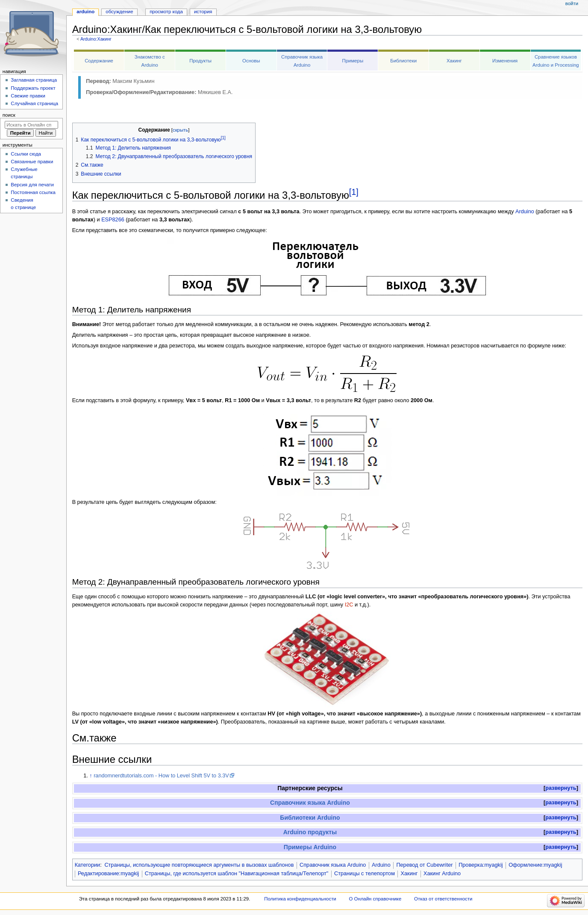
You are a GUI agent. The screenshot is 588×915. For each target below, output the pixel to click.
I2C (349, 605)
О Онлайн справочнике (375, 899)
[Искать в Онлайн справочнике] (31, 125)
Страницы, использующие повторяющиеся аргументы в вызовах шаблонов (199, 865)
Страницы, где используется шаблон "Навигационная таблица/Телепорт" (237, 874)
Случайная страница (34, 103)
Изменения (505, 61)
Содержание (99, 61)
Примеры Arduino (310, 847)
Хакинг (454, 61)
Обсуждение (119, 12)
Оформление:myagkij (535, 865)
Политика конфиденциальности (300, 899)
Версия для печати (32, 185)
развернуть (561, 788)
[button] (561, 788)
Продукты (200, 61)
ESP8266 (113, 220)
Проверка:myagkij (481, 865)
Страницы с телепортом (365, 874)
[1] (354, 192)
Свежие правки (28, 96)
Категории (88, 865)
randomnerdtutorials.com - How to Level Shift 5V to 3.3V (161, 776)
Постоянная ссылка (33, 192)
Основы (251, 61)
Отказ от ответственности (443, 899)
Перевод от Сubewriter (424, 865)
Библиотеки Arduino (310, 818)
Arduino (525, 212)
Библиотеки (403, 61)
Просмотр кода (166, 12)
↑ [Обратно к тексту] (91, 776)
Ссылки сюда (26, 154)
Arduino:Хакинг (96, 39)
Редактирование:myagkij (108, 874)
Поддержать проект (33, 88)
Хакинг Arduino (442, 874)
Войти (572, 3)
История (203, 12)
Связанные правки (32, 162)
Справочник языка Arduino (310, 803)
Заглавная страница (34, 80)
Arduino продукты (310, 832)
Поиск (9, 115)
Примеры (353, 61)
